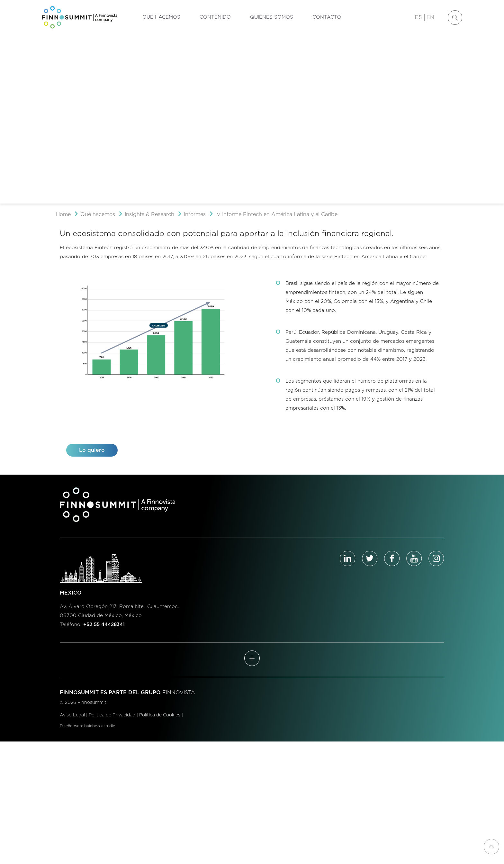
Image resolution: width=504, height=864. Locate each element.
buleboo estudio (100, 726)
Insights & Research (149, 214)
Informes (195, 214)
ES (418, 17)
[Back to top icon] (491, 847)
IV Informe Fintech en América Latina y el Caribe (276, 214)
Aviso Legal (72, 715)
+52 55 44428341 (104, 625)
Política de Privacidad (112, 715)
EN (430, 17)
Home (63, 214)
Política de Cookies (160, 715)
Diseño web (71, 726)
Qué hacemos (98, 214)
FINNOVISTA (179, 693)
